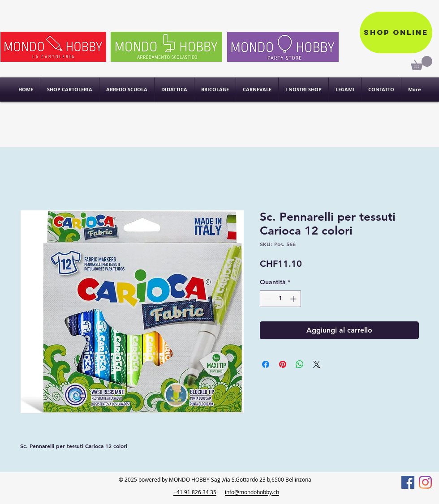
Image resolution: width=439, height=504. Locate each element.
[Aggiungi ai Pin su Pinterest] (283, 364)
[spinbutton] (280, 299)
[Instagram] (425, 482)
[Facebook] (408, 482)
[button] (303, 90)
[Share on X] (317, 364)
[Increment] (294, 299)
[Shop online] (396, 32)
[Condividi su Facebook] (266, 364)
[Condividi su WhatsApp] (300, 364)
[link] (422, 63)
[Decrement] (267, 299)
